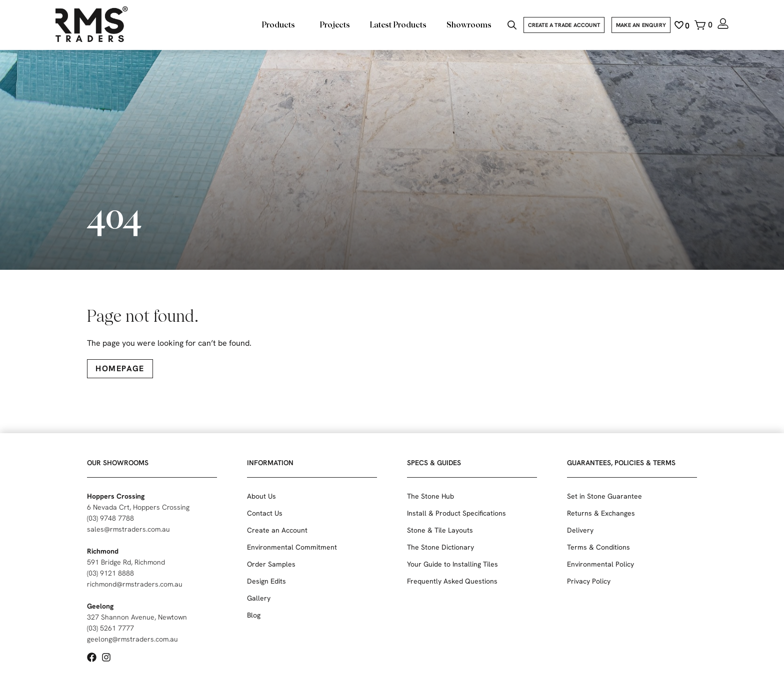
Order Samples (271, 564)
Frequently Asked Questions (452, 581)
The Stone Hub (430, 496)
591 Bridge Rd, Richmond (126, 562)
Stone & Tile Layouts (440, 530)
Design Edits (266, 581)
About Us (261, 496)
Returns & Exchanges (601, 513)
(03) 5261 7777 (110, 628)
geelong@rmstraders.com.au (132, 639)
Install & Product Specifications (456, 513)
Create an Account (277, 530)
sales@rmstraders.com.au (128, 529)
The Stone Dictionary (440, 547)
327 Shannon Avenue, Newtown (137, 617)
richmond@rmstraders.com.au (135, 584)
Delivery (580, 530)
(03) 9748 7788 (110, 518)
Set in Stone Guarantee (604, 496)
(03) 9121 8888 (110, 573)
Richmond (103, 551)
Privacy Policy (589, 581)
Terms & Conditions (598, 547)
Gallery (259, 598)
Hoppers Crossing (116, 496)
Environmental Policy (600, 564)
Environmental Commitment (292, 547)
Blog (254, 615)
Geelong (100, 606)
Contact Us (265, 513)
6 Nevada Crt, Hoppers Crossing (138, 507)
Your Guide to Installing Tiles (452, 564)
